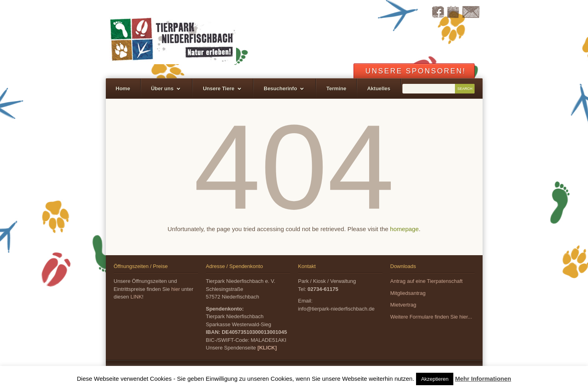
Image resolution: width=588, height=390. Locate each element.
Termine (336, 88)
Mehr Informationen (483, 379)
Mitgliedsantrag (408, 293)
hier (176, 289)
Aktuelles (379, 88)
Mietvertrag (403, 305)
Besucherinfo (280, 88)
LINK (136, 297)
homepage (404, 229)
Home (123, 88)
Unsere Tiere (219, 88)
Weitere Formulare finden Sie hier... (431, 317)
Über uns (162, 88)
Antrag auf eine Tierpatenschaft (427, 281)
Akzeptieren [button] (435, 379)
